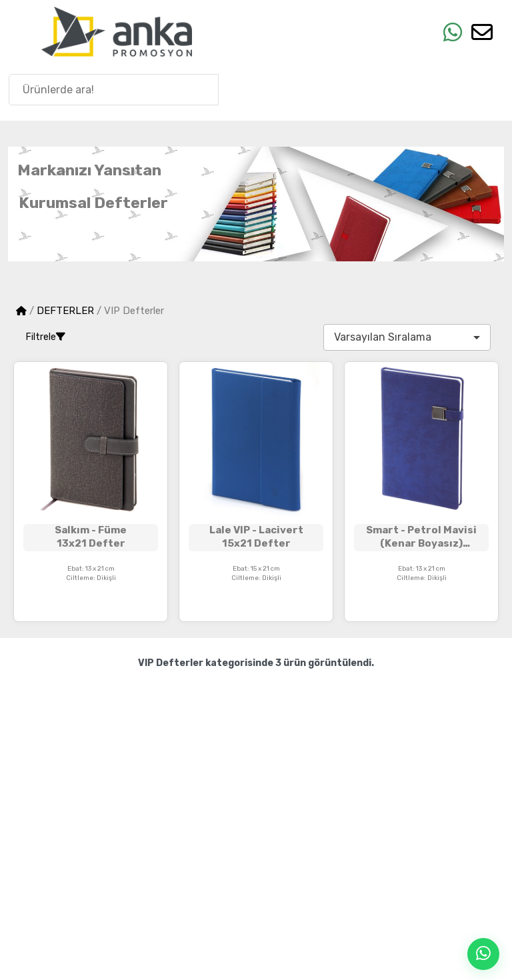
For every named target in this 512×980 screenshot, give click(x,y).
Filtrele (46, 337)
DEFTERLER (65, 311)
